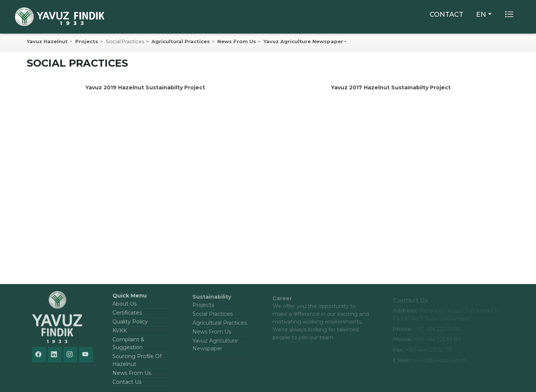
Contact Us (127, 385)
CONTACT (446, 15)
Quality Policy (130, 324)
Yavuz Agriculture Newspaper (215, 348)
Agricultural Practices (181, 41)
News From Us (237, 41)
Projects (87, 41)
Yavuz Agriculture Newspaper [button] (303, 41)
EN (481, 15)
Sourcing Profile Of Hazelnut (137, 363)
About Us (125, 306)
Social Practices (213, 317)
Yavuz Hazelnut (47, 41)
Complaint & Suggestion (128, 346)
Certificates (127, 315)
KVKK (120, 333)
